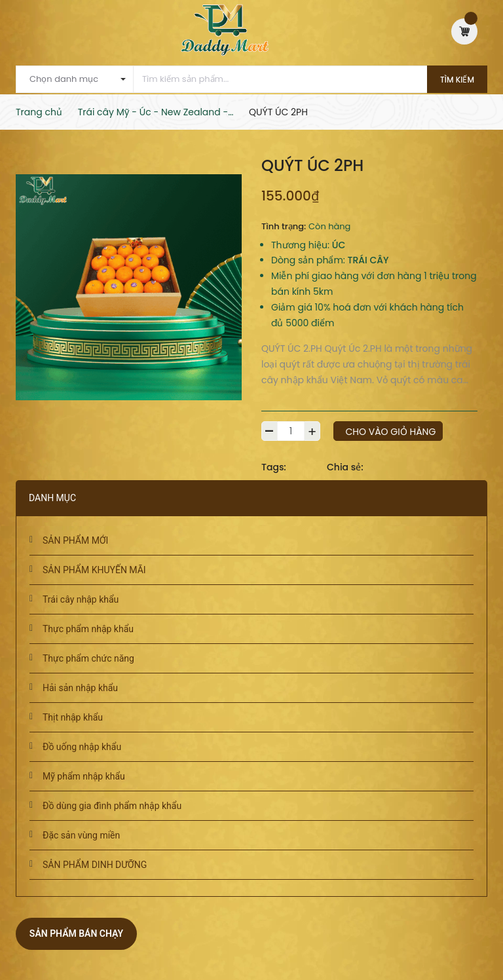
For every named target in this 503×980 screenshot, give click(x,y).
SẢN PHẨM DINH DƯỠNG (95, 865)
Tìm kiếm (457, 80)
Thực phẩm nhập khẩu (88, 629)
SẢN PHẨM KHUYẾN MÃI (94, 570)
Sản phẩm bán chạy (76, 933)
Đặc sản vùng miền (81, 835)
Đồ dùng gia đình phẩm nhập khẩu (112, 806)
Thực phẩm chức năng (88, 658)
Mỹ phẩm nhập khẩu (84, 776)
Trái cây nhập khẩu (81, 599)
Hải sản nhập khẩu (80, 688)
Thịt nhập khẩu (73, 717)
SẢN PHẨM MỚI (75, 540)
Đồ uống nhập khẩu (82, 747)
